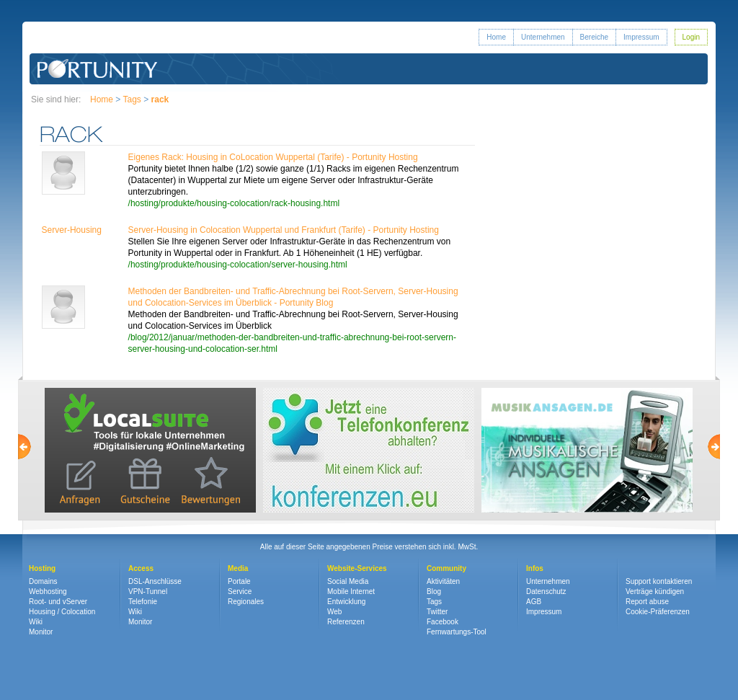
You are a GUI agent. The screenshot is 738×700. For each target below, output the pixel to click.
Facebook (443, 622)
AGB (534, 602)
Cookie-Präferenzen (658, 612)
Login (691, 37)
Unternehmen (543, 37)
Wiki (36, 622)
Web (334, 612)
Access (141, 568)
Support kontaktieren (659, 581)
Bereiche (594, 37)
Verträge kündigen (655, 592)
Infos (535, 568)
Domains (43, 581)
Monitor (41, 632)
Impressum (641, 37)
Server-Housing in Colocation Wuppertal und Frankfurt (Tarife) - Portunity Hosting (284, 230)
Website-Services (357, 568)
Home (496, 37)
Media (238, 568)
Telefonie (143, 602)
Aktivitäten (443, 581)
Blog (434, 592)
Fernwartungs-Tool (457, 632)
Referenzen (346, 622)
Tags (132, 99)
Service (240, 592)
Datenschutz (546, 592)
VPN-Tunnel (148, 592)
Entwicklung (346, 602)
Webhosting (48, 592)
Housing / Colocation (62, 612)
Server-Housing (72, 230)
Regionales (246, 602)
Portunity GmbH (98, 69)
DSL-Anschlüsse (155, 581)
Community (446, 568)
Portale (239, 581)
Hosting (42, 568)
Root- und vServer (58, 602)
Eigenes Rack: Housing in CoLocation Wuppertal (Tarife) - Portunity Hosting (273, 157)
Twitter (437, 612)
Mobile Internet (351, 592)
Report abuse (647, 602)
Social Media (348, 581)
